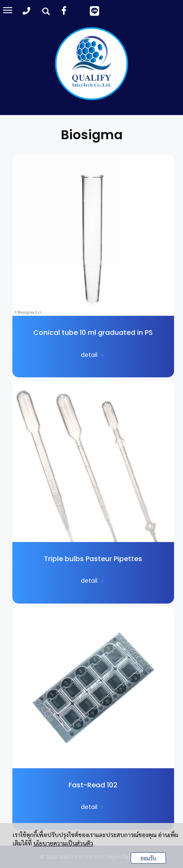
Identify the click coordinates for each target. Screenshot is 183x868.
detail (93, 355)
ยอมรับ (148, 858)
